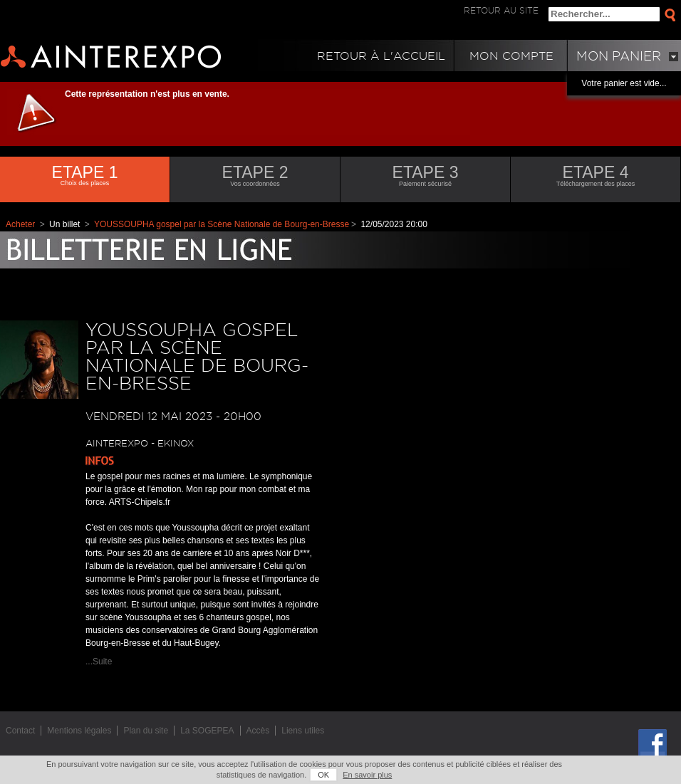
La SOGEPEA (207, 731)
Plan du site (146, 731)
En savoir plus (367, 775)
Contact (20, 731)
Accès (258, 731)
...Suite (99, 662)
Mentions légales (79, 731)
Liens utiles (303, 731)
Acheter (20, 224)
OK (323, 775)
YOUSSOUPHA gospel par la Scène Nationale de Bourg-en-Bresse (222, 224)
